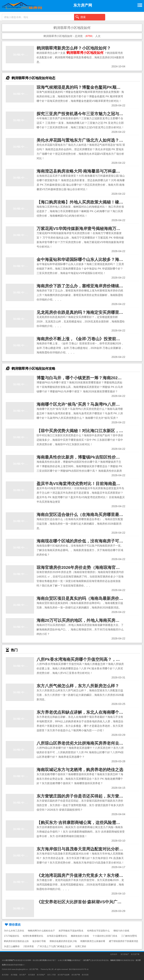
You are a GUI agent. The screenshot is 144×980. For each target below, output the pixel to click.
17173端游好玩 (12, 936)
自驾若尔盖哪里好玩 (57, 936)
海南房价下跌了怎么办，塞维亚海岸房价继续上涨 (82, 286)
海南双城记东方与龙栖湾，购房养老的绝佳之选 (80, 770)
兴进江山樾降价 (12, 946)
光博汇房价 (81, 946)
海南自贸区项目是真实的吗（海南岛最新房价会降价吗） (88, 598)
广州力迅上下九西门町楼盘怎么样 (54, 946)
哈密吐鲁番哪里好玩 (33, 936)
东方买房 (85, 975)
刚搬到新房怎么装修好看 (93, 941)
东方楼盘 (14, 975)
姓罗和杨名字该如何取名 (71, 931)
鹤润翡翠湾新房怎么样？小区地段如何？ (74, 48)
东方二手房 (51, 975)
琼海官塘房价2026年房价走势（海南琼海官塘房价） (84, 567)
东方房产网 (135, 954)
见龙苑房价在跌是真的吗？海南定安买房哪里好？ (82, 312)
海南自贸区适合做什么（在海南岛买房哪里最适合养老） (88, 515)
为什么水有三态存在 (14, 931)
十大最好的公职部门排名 (105, 936)
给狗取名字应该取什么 (98, 931)
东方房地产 (125, 954)
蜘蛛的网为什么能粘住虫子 (41, 931)
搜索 (81, 17)
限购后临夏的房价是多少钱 (63, 941)
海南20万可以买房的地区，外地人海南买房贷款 (80, 620)
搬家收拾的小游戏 (80, 936)
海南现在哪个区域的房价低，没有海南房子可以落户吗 (86, 541)
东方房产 (23, 975)
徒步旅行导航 (39, 941)
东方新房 (31, 975)
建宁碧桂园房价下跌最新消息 (124, 941)
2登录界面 (29, 946)
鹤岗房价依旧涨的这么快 (16, 941)
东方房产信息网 (63, 975)
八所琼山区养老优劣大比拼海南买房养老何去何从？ (84, 743)
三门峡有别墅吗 (129, 936)
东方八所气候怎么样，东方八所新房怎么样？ (78, 686)
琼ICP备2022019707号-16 (79, 969)
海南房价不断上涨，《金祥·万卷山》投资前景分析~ (84, 339)
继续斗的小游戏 (121, 931)
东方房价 (5, 975)
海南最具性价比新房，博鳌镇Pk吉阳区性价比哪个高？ (86, 457)
